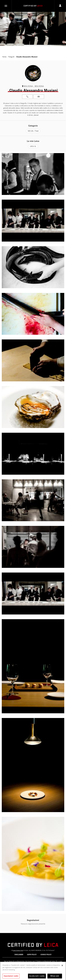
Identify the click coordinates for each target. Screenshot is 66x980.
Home (5, 57)
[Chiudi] (62, 966)
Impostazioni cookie (11, 977)
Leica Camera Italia (18, 950)
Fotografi (11, 57)
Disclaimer (19, 955)
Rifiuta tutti (55, 977)
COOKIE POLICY (46, 955)
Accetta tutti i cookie (37, 977)
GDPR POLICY (32, 955)
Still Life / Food (33, 131)
